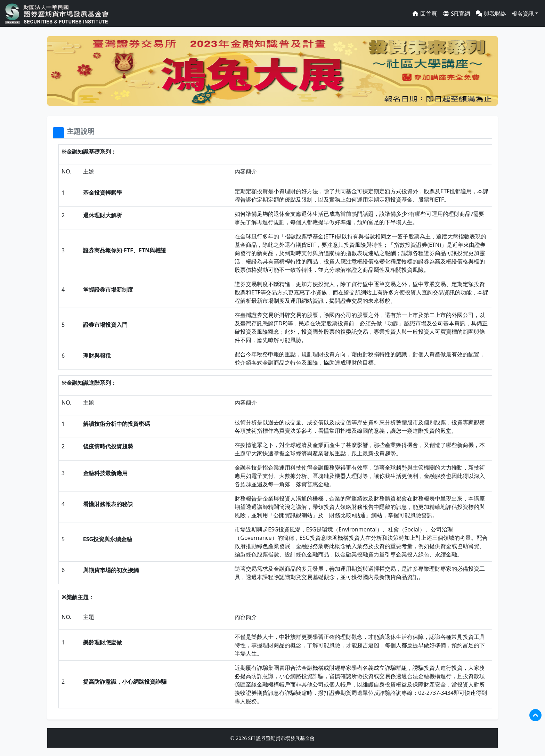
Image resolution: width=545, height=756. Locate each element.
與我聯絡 (491, 14)
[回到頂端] (535, 715)
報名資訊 (523, 14)
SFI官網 (456, 14)
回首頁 (424, 14)
